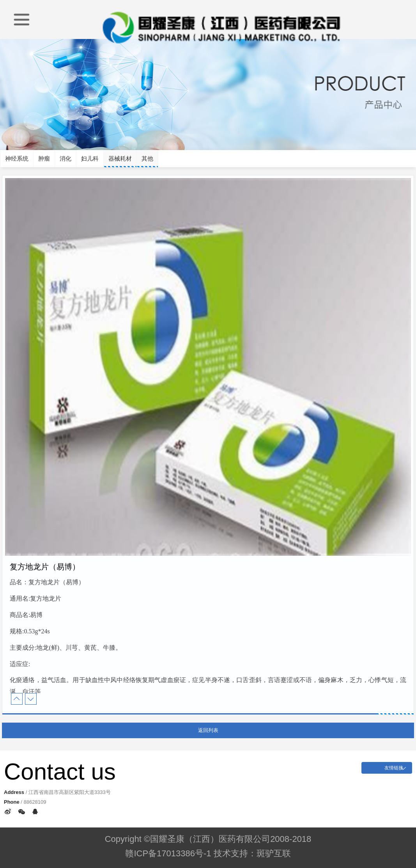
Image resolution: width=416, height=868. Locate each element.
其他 (147, 158)
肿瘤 (44, 158)
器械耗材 (120, 158)
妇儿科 (90, 158)
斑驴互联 (274, 853)
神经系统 (17, 158)
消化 (65, 158)
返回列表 (208, 730)
